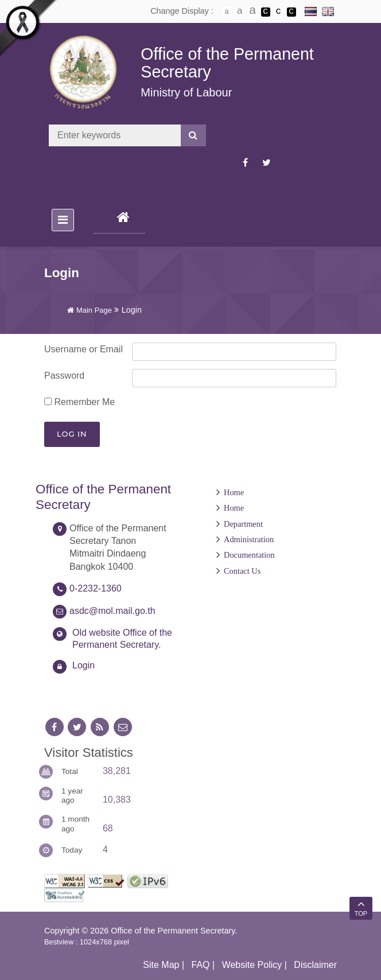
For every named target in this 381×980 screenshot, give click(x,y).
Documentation (249, 555)
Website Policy (252, 965)
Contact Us (242, 571)
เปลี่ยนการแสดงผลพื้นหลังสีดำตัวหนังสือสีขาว (266, 12)
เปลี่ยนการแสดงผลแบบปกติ (278, 12)
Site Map (161, 965)
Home (234, 492)
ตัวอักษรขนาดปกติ (227, 11)
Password (64, 376)
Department (243, 524)
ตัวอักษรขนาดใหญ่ (252, 11)
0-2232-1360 (96, 588)
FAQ (201, 965)
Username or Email (83, 349)
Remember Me (79, 402)
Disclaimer (315, 965)
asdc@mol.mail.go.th (112, 611)
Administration (249, 539)
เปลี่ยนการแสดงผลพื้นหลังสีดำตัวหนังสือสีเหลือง (291, 12)
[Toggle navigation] (63, 220)
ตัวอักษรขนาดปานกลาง (240, 12)
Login (83, 665)
